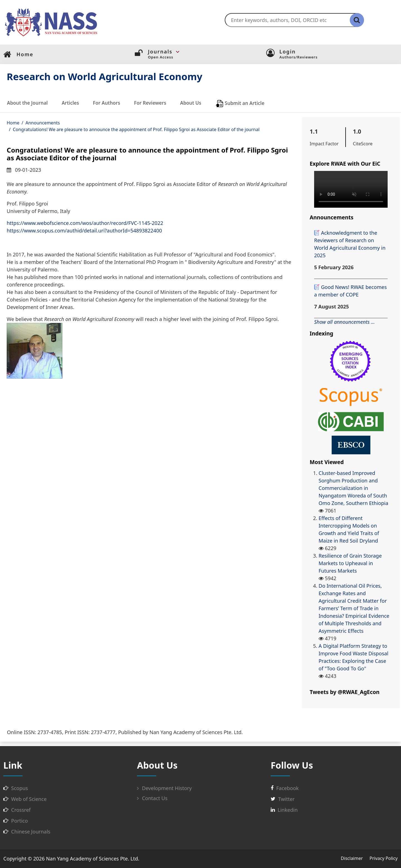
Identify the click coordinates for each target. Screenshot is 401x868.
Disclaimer (352, 858)
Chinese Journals (31, 832)
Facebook (288, 788)
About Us (191, 103)
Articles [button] (70, 103)
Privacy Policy (384, 858)
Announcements (42, 123)
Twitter (286, 799)
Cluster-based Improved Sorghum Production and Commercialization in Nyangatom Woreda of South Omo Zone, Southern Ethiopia (353, 488)
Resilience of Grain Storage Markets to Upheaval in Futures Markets (350, 563)
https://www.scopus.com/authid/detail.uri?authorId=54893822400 (84, 231)
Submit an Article (240, 104)
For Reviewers (150, 103)
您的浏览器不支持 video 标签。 (351, 189)
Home (13, 123)
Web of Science (29, 799)
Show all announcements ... (344, 322)
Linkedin (288, 810)
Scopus (19, 788)
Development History (164, 788)
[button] (207, 52)
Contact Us (152, 798)
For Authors (107, 103)
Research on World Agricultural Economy (105, 76)
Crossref (21, 810)
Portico (19, 821)
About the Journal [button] (27, 103)
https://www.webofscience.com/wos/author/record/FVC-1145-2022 (85, 223)
